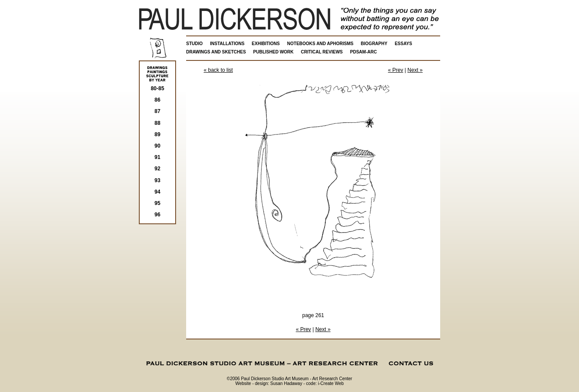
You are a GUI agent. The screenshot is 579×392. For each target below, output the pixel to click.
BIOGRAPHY (374, 44)
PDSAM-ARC (363, 52)
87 (157, 111)
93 (157, 180)
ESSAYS (403, 44)
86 (157, 100)
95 (157, 203)
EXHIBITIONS (266, 44)
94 (157, 192)
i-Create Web (331, 383)
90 (157, 146)
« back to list (218, 70)
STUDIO (194, 44)
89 (157, 134)
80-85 (157, 88)
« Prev (396, 70)
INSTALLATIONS (228, 44)
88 (157, 123)
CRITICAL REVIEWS (322, 52)
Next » (415, 70)
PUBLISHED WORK (273, 52)
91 (157, 157)
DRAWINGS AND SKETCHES (216, 52)
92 (157, 169)
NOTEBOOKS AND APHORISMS (321, 44)
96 (157, 215)
